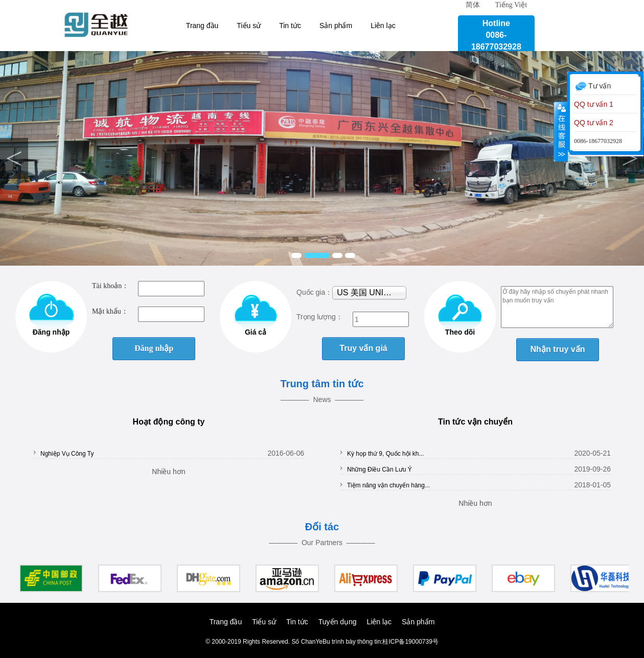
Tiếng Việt (511, 5)
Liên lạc (383, 26)
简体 (473, 5)
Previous (14, 158)
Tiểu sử (249, 26)
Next (630, 158)
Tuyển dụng (338, 622)
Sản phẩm (336, 26)
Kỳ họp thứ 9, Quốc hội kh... (385, 454)
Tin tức (290, 26)
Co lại (561, 131)
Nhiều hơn (168, 472)
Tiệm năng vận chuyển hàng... (388, 485)
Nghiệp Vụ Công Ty (67, 454)
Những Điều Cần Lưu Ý (379, 469)
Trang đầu (202, 26)
